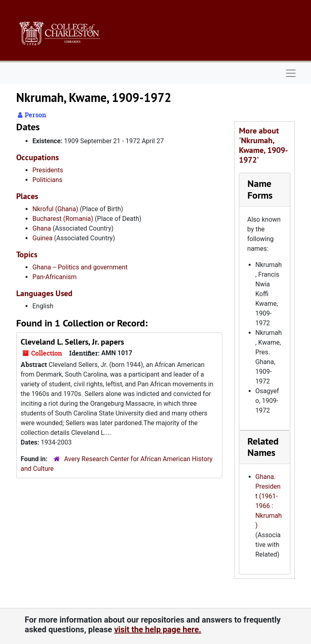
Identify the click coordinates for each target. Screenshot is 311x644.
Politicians (47, 180)
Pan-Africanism (54, 277)
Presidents (48, 170)
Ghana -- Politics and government (80, 267)
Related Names (263, 447)
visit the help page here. (158, 629)
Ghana (42, 228)
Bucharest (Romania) (63, 219)
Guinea (43, 238)
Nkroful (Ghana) (55, 209)
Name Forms (260, 189)
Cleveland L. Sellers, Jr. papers (72, 342)
